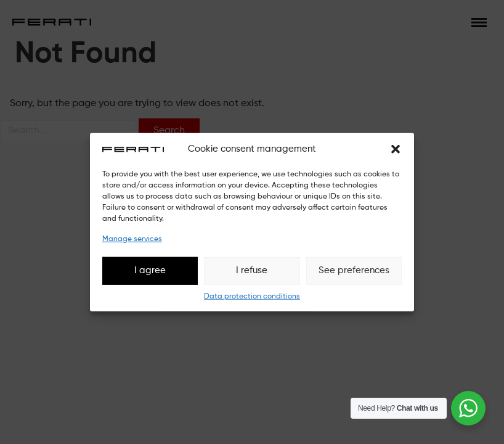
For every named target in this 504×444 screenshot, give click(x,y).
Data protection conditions (252, 296)
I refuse (252, 270)
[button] (396, 149)
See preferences (354, 270)
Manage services (132, 239)
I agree (150, 270)
